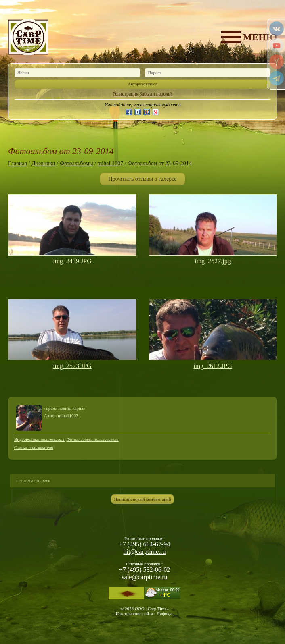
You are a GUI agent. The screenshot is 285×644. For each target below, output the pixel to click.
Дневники (43, 163)
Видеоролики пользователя (40, 439)
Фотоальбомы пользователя (93, 439)
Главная (18, 163)
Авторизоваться (142, 84)
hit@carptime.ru (145, 552)
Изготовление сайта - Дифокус (144, 613)
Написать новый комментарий (142, 499)
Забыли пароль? (156, 94)
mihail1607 (110, 163)
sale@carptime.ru (145, 577)
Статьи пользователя (34, 447)
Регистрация (126, 94)
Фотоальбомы (76, 163)
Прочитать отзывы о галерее (142, 179)
